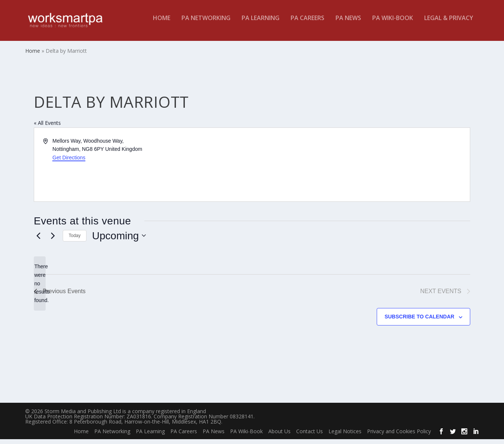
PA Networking (206, 24)
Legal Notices (345, 436)
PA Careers (307, 24)
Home (162, 24)
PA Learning (261, 24)
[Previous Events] (38, 241)
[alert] (40, 289)
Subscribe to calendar (419, 322)
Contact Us (310, 436)
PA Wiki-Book (393, 24)
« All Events (47, 128)
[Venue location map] (360, 170)
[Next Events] (53, 241)
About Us (279, 436)
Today (75, 241)
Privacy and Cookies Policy (399, 436)
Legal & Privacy (449, 24)
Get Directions (69, 163)
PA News (348, 24)
